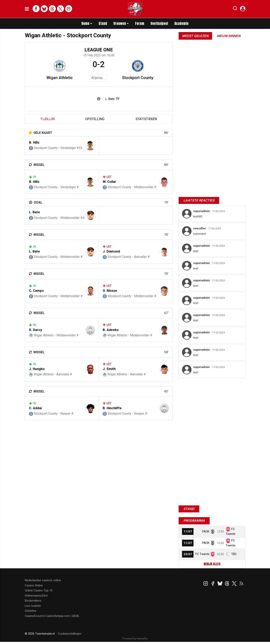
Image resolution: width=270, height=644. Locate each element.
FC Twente (202, 554)
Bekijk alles (212, 564)
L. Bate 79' (112, 99)
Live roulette (33, 606)
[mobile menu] (27, 9)
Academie (181, 23)
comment (199, 234)
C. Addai (35, 408)
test (196, 251)
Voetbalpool (159, 23)
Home (85, 23)
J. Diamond (111, 251)
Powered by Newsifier (135, 639)
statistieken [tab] (146, 119)
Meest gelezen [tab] (195, 36)
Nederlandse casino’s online (43, 580)
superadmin (202, 211)
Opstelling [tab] (95, 119)
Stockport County (138, 78)
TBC (234, 554)
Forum (140, 23)
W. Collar (109, 182)
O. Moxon (110, 291)
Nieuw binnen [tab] (229, 36)
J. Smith (109, 369)
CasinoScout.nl (35, 616)
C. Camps (36, 291)
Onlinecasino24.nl (36, 596)
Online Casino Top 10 (39, 590)
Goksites (31, 611)
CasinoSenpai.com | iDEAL (62, 616)
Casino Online (34, 585)
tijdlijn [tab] (47, 119)
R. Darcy (35, 330)
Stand (103, 23)
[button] (235, 9)
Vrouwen (120, 23)
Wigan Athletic (60, 78)
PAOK (206, 531)
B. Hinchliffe (112, 408)
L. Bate (34, 212)
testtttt (198, 216)
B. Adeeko (111, 330)
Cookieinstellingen (70, 634)
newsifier (200, 228)
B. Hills (34, 142)
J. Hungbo (37, 369)
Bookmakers (33, 601)
